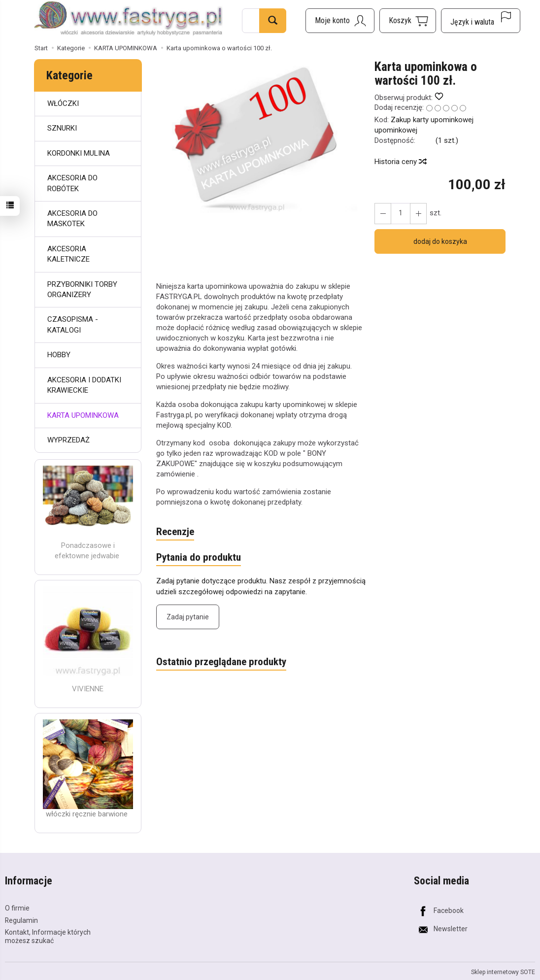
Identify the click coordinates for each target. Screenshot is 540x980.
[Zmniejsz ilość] (418, 214)
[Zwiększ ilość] (383, 214)
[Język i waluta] (481, 21)
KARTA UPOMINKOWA (83, 415)
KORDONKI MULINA (79, 153)
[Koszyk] (408, 21)
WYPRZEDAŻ (68, 440)
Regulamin (21, 920)
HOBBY (59, 355)
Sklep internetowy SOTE (503, 972)
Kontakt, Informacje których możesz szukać (48, 936)
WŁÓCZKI (63, 103)
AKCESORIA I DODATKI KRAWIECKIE (84, 385)
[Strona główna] (129, 19)
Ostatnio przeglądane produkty (221, 662)
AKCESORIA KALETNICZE (68, 254)
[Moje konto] (340, 21)
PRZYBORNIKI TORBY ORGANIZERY (82, 289)
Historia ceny (400, 162)
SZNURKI (62, 128)
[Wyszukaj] (273, 21)
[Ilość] (401, 214)
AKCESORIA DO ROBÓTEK (72, 183)
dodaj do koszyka (440, 241)
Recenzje (175, 532)
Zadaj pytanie (188, 617)
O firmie (17, 908)
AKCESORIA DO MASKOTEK (72, 219)
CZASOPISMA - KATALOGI (73, 324)
